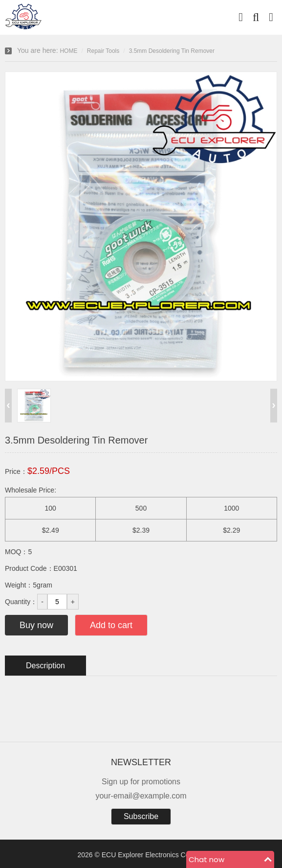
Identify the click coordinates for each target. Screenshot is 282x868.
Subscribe (141, 816)
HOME (68, 51)
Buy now (36, 625)
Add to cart (111, 625)
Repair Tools (103, 51)
